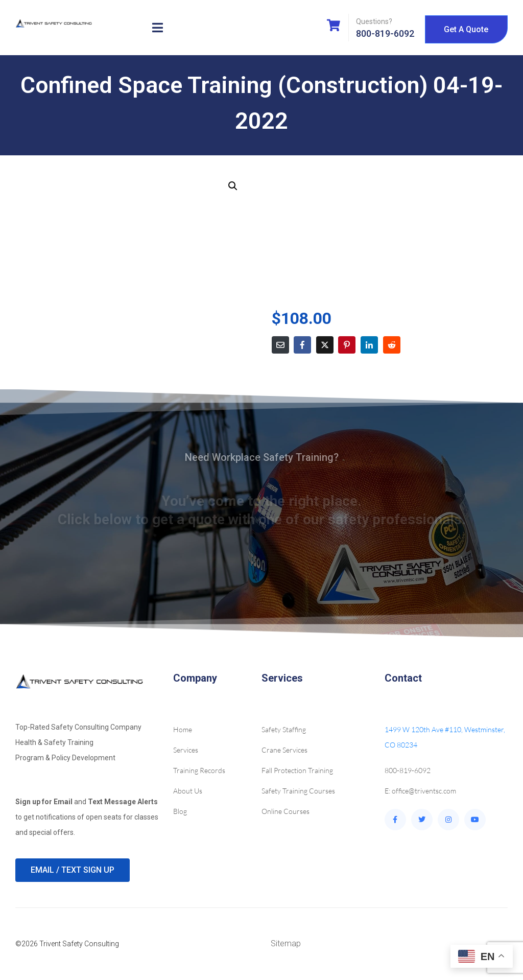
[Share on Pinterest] (347, 345)
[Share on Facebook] (302, 345)
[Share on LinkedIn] (369, 345)
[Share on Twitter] (325, 345)
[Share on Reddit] (392, 345)
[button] (233, 186)
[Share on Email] (280, 345)
